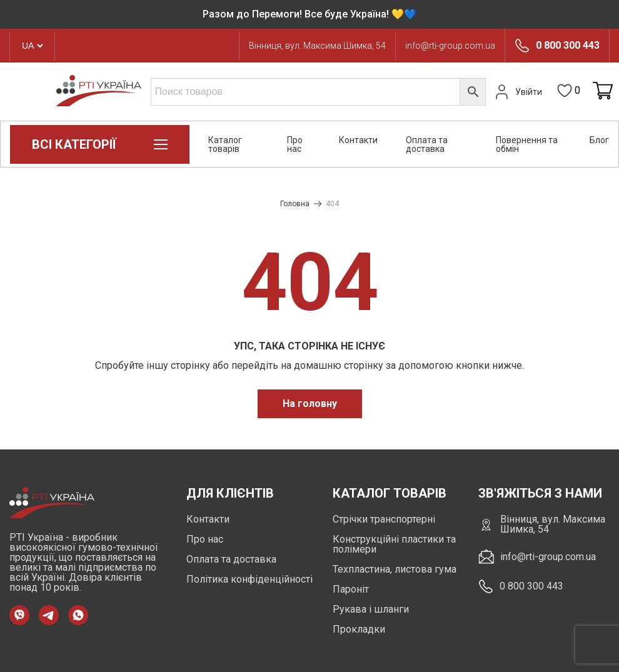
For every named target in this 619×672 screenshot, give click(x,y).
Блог (599, 140)
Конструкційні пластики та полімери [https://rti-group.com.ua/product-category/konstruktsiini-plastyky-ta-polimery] (394, 544)
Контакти (358, 140)
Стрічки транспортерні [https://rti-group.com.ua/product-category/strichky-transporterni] (384, 519)
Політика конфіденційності (249, 579)
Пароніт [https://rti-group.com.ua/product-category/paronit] (351, 589)
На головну (310, 404)
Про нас (295, 144)
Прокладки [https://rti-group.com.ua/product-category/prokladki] (359, 629)
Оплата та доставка (427, 144)
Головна (295, 204)
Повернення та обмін (527, 144)
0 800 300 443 (568, 46)
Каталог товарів (225, 144)
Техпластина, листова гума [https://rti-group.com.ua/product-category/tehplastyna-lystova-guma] (395, 569)
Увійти (517, 92)
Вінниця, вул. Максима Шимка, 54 (317, 46)
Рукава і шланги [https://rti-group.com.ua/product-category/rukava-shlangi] (371, 609)
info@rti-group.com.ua (450, 46)
